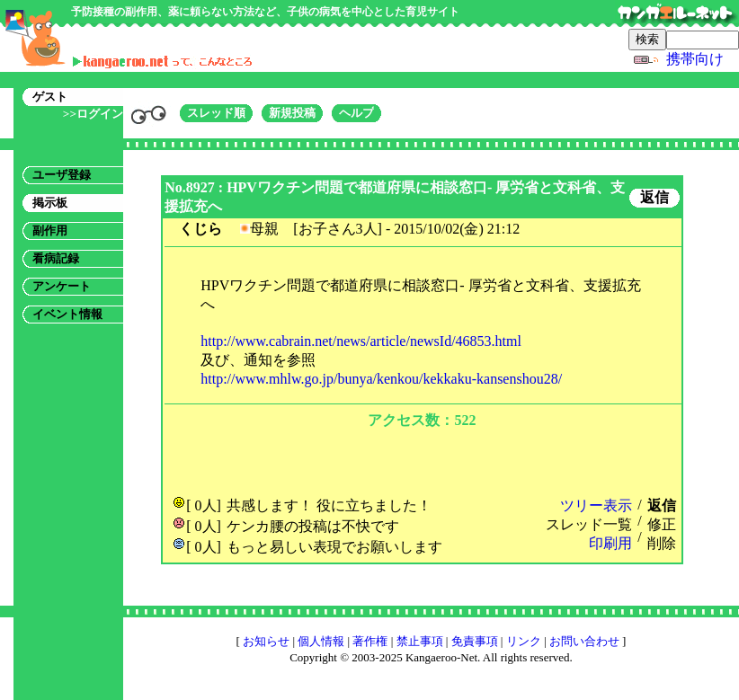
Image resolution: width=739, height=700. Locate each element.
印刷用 (610, 543)
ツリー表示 (596, 505)
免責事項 (475, 641)
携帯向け (695, 59)
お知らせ (266, 641)
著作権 (370, 641)
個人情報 (321, 641)
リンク (524, 641)
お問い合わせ (584, 641)
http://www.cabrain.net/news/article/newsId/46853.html (361, 341)
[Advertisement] (422, 460)
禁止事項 (420, 641)
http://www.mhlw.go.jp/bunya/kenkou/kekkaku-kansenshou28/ (381, 379)
